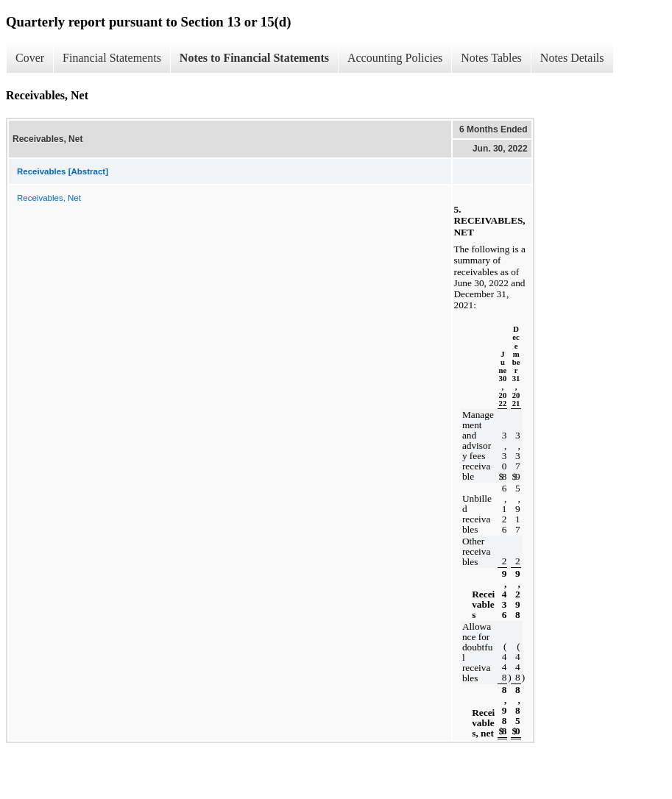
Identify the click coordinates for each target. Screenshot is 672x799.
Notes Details (572, 58)
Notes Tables (491, 58)
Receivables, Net (49, 198)
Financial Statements (112, 58)
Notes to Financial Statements (254, 58)
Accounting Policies (395, 58)
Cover (30, 58)
